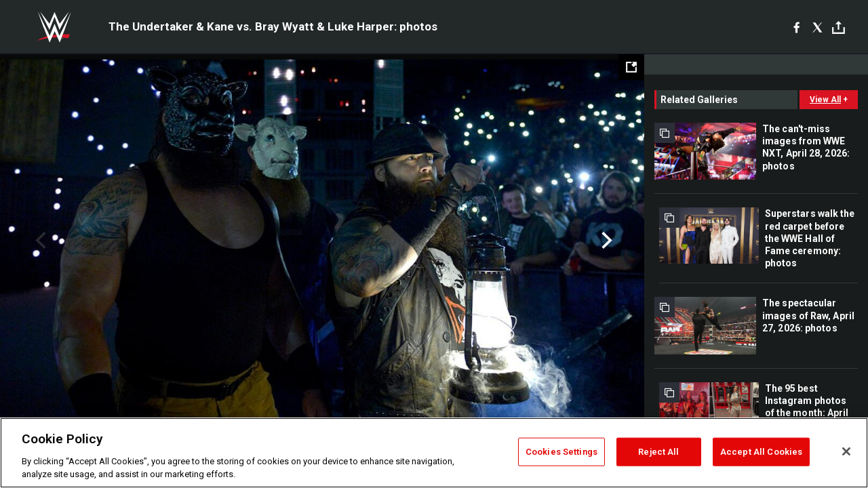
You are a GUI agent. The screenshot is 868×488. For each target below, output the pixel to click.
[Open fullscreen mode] (631, 67)
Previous (39, 241)
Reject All (658, 452)
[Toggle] (839, 27)
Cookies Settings (561, 452)
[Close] (846, 451)
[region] (434, 453)
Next (605, 241)
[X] (817, 27)
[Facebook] (796, 27)
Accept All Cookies (761, 452)
